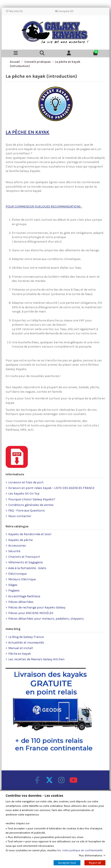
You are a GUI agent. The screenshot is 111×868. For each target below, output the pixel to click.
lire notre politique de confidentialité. (80, 850)
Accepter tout (67, 863)
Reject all (95, 863)
